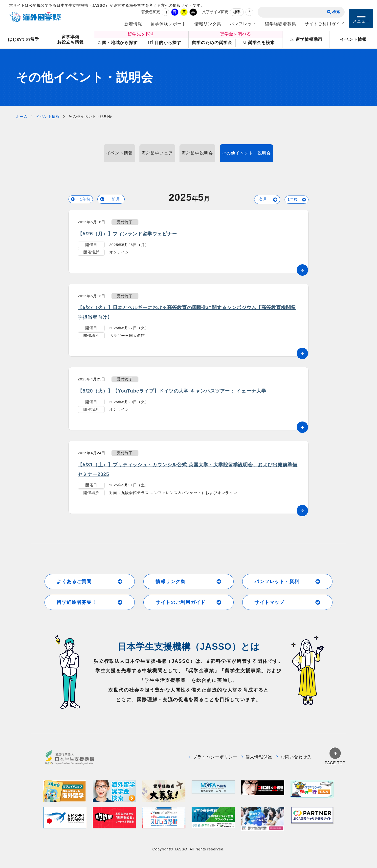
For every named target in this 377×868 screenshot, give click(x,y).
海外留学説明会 (197, 153)
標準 (237, 12)
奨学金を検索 (259, 43)
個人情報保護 (257, 757)
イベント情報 (353, 39)
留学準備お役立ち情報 (70, 40)
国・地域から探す (118, 43)
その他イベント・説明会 (246, 153)
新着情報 (133, 24)
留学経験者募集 (281, 24)
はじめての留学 (23, 39)
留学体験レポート (168, 24)
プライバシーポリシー (213, 757)
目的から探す (165, 43)
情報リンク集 (208, 24)
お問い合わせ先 (294, 757)
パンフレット (243, 24)
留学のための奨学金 (212, 43)
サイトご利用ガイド (325, 24)
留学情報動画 (306, 40)
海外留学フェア (157, 153)
